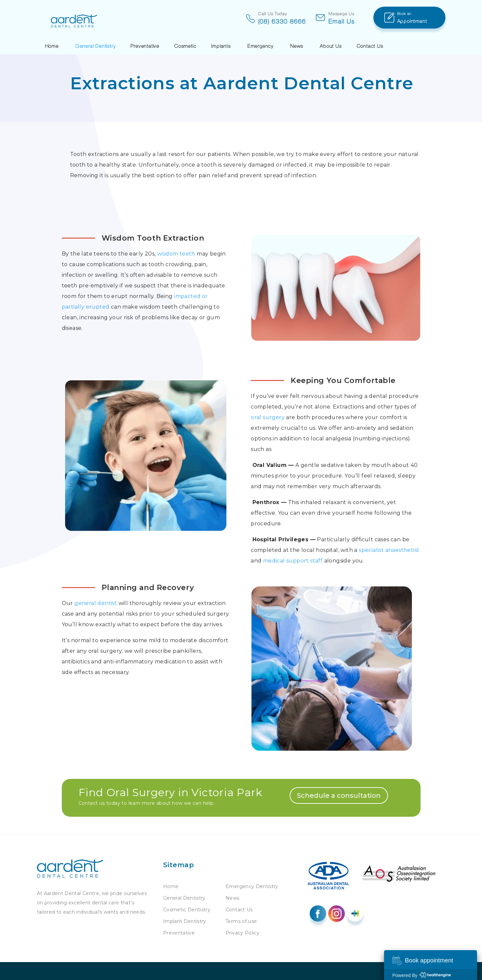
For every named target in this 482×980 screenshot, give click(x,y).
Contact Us (370, 46)
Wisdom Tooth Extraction (153, 238)
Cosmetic (185, 46)
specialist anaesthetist (389, 550)
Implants (221, 46)
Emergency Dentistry (252, 886)
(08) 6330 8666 (231, 21)
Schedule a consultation (339, 795)
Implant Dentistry (185, 921)
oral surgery (268, 417)
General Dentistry (96, 46)
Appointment (421, 17)
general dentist (96, 603)
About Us (331, 46)
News (297, 46)
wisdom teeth (176, 254)
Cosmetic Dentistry (187, 910)
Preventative (145, 46)
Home (52, 46)
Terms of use (241, 921)
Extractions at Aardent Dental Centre (242, 83)
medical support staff (292, 561)
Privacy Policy (242, 933)
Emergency (261, 46)
